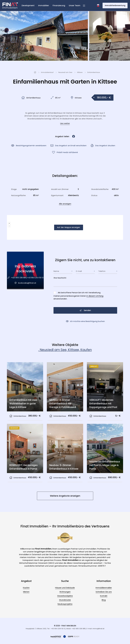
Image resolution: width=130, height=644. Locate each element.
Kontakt (104, 596)
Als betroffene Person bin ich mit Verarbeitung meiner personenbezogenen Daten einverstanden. (78, 296)
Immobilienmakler (104, 588)
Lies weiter (65, 123)
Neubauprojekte (65, 604)
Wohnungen (65, 592)
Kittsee (80, 72)
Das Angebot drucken (103, 145)
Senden (85, 310)
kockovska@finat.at (27, 283)
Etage (14, 189)
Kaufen (26, 588)
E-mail (79, 271)
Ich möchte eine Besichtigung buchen (85, 321)
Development (28, 6)
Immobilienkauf (47, 72)
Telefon (102, 271)
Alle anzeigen (65, 204)
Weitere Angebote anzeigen (65, 496)
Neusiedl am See (65, 72)
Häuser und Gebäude (65, 588)
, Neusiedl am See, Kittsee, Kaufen (65, 350)
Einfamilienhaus (94, 72)
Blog (104, 600)
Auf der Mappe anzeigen (69, 227)
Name (56, 271)
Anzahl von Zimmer (60, 189)
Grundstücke (65, 600)
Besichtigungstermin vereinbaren (29, 145)
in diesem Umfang (95, 296)
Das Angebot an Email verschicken (69, 145)
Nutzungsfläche (18, 195)
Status (94, 195)
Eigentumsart (57, 195)
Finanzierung (59, 6)
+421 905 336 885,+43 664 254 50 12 (27, 278)
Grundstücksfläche (100, 189)
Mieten (26, 592)
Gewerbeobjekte (65, 596)
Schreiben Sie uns (104, 592)
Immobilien (44, 6)
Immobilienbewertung (115, 5)
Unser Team (75, 6)
